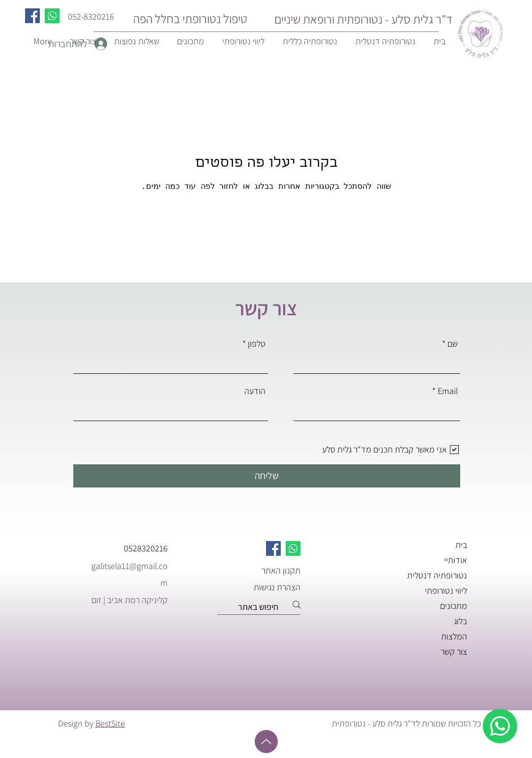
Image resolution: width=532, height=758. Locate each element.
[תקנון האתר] (266, 570)
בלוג (460, 621)
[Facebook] (32, 16)
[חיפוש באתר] (262, 607)
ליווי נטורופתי (446, 591)
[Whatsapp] (52, 16)
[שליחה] (267, 476)
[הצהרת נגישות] (266, 587)
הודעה (255, 391)
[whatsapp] (500, 726)
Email (448, 391)
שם (453, 344)
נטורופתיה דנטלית (437, 575)
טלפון (257, 344)
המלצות (454, 636)
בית (461, 545)
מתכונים (454, 606)
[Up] (266, 742)
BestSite (110, 723)
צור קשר (454, 652)
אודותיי (456, 560)
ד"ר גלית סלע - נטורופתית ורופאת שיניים (363, 19)
